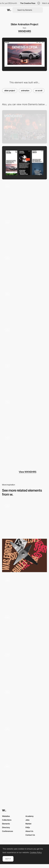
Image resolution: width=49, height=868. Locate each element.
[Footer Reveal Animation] (24, 450)
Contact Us (30, 835)
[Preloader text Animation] (24, 342)
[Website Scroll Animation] (24, 518)
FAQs (28, 827)
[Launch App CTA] (24, 630)
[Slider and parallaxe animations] (24, 779)
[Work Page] (24, 414)
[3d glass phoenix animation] (24, 742)
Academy (30, 816)
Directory (6, 827)
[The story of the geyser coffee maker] (24, 555)
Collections (7, 820)
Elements (6, 824)
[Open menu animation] (24, 593)
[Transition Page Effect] (24, 306)
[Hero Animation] (24, 199)
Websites (6, 816)
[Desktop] (24, 127)
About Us (29, 831)
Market (28, 824)
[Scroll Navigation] (24, 704)
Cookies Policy (36, 852)
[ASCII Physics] (24, 667)
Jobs (27, 820)
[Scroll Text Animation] (24, 235)
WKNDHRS (25, 31)
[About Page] (24, 270)
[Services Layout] (24, 378)
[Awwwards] (9, 10)
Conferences (8, 831)
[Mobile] (24, 163)
